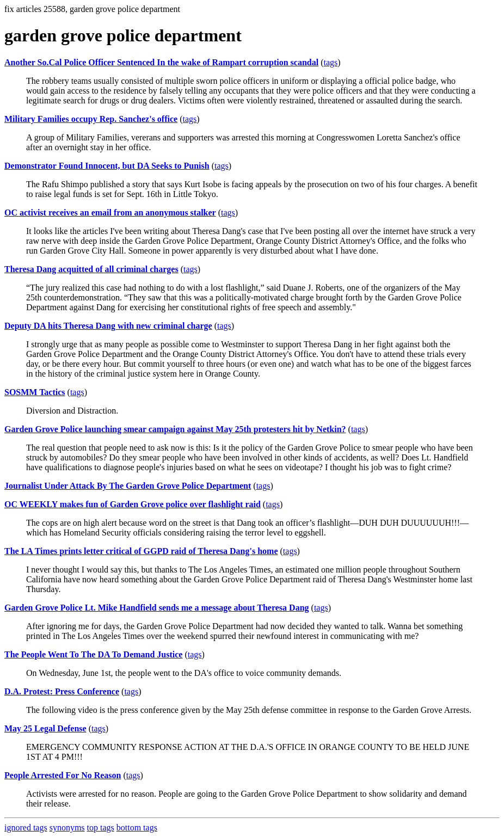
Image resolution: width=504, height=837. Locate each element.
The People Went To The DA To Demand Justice (93, 654)
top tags (101, 827)
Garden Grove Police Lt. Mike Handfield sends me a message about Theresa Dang (157, 608)
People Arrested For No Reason (63, 775)
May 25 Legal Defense (45, 728)
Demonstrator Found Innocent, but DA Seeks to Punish (107, 166)
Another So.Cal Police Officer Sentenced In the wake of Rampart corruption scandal (161, 62)
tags (330, 62)
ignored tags (26, 827)
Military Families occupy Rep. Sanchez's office (91, 119)
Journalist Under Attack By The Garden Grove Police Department (128, 486)
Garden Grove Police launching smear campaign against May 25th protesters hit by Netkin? (175, 429)
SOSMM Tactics (35, 392)
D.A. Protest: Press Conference (62, 691)
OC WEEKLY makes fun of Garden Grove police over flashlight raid (133, 504)
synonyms (67, 827)
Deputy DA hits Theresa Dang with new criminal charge (108, 326)
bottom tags (137, 827)
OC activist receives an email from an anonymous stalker (110, 213)
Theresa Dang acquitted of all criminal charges (91, 269)
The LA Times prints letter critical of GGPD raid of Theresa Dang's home (141, 551)
